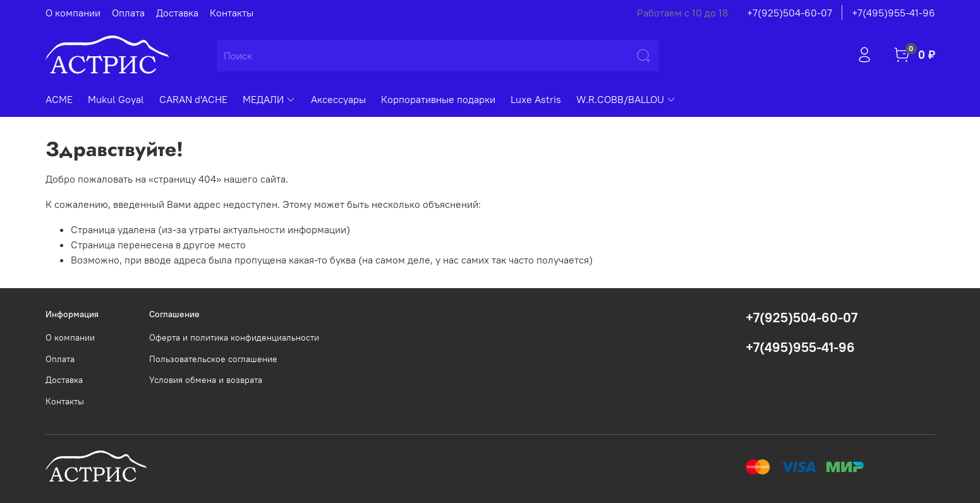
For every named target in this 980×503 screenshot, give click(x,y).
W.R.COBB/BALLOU (626, 99)
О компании (73, 13)
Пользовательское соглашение (213, 359)
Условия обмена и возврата (206, 380)
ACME (59, 99)
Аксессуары (338, 99)
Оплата (128, 13)
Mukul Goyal (116, 99)
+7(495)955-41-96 (893, 13)
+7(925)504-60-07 (789, 13)
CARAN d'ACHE (193, 99)
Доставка (177, 13)
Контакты (232, 13)
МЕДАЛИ (269, 99)
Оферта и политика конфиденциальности (234, 337)
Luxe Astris (536, 99)
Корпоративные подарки (438, 99)
